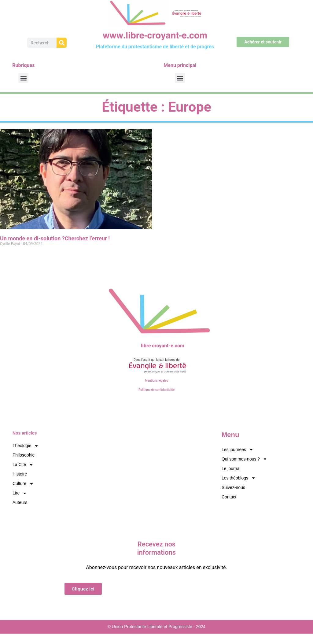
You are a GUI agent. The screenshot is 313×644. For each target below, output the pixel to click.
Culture (23, 484)
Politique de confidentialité (156, 390)
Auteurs (20, 502)
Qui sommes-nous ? (244, 459)
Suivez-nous (233, 487)
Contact (229, 497)
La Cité (23, 465)
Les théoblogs (239, 478)
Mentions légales (156, 381)
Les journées (238, 450)
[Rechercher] (62, 43)
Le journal (231, 468)
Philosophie (24, 455)
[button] (23, 78)
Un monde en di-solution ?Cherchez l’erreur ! (55, 238)
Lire (20, 493)
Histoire (20, 474)
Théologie (26, 446)
